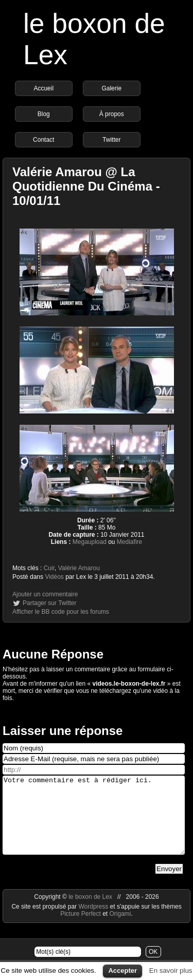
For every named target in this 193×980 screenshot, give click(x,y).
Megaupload (90, 542)
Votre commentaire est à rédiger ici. (94, 823)
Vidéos (54, 577)
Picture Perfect (81, 929)
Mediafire (129, 542)
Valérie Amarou (79, 568)
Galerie (111, 88)
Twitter (111, 140)
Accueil (43, 88)
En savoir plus (171, 970)
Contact (43, 140)
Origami (120, 929)
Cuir (49, 568)
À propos (112, 114)
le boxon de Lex (90, 912)
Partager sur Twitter (49, 603)
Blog (44, 114)
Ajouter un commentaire (45, 594)
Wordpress (94, 922)
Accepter (122, 970)
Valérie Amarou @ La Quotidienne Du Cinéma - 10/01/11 (86, 186)
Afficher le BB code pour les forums (61, 612)
